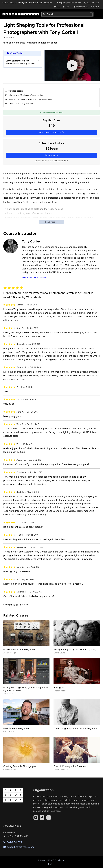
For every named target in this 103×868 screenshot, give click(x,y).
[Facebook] (42, 818)
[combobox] (67, 14)
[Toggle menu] (98, 14)
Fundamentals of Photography (19, 649)
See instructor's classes (34, 277)
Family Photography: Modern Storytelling (75, 649)
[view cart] (67, 7)
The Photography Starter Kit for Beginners (75, 728)
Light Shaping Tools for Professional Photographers (21, 62)
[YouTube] (36, 818)
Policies (52, 864)
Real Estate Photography (16, 728)
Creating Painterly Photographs (20, 766)
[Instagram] (49, 818)
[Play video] (72, 65)
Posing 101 (59, 687)
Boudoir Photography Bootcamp (70, 766)
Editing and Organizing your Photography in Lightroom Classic (26, 689)
